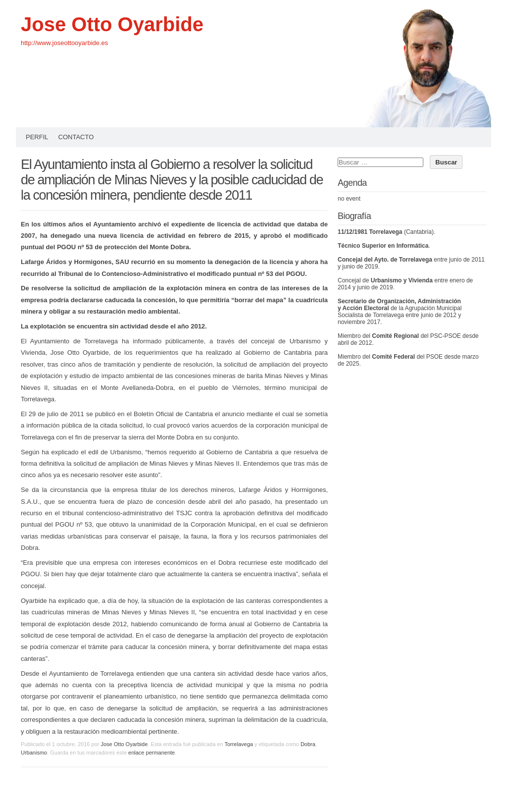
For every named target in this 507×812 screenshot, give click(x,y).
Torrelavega (238, 744)
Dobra (308, 744)
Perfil (37, 137)
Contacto (76, 137)
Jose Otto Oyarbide (112, 24)
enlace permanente (152, 753)
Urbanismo (34, 753)
